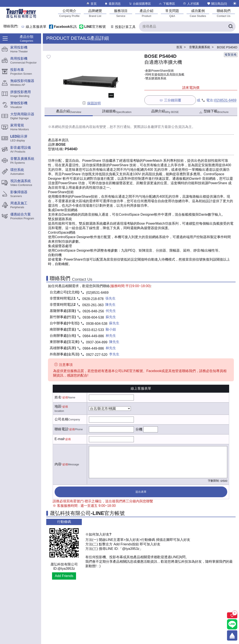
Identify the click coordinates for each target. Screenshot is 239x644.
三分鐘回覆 (170, 100)
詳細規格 (117, 111)
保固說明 (91, 103)
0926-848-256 (93, 311)
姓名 (58, 397)
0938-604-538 (93, 317)
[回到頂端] (232, 635)
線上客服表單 (36, 27)
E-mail (59, 439)
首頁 (91, 4)
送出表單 (141, 492)
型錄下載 (214, 112)
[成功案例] (198, 13)
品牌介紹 (165, 111)
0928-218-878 (93, 299)
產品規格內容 (82, 127)
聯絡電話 (61, 429)
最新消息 (113, 4)
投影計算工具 (123, 27)
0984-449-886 (93, 336)
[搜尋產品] (187, 27)
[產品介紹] (146, 13)
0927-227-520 (97, 355)
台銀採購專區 (140, 4)
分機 (139, 429)
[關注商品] (232, 615)
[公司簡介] (69, 13)
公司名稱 (61, 419)
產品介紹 (69, 111)
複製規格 (231, 55)
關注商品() (217, 4)
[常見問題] (172, 13)
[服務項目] (121, 13)
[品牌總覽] (95, 13)
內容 (58, 464)
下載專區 (167, 4)
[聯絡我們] (224, 13)
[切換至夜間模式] (235, 3)
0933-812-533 (93, 330)
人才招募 (191, 4)
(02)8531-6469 (225, 100)
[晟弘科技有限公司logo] (21, 18)
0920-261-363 (93, 305)
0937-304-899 (97, 342)
